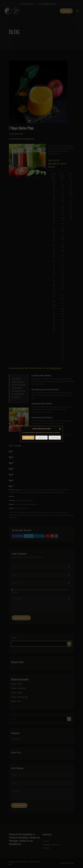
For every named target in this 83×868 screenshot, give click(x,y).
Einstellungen (55, 438)
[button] (60, 429)
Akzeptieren (28, 438)
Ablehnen (41, 438)
